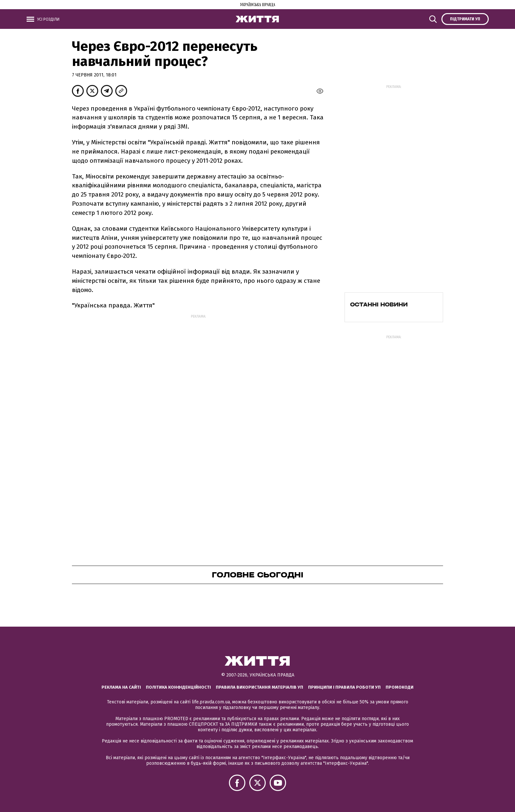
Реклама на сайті (121, 687)
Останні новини (379, 304)
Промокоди (400, 687)
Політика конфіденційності (178, 687)
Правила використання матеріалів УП (259, 687)
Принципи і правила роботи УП (344, 687)
